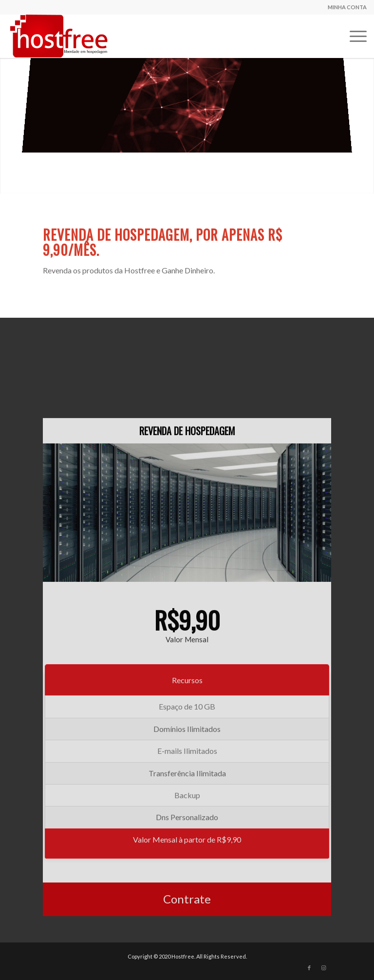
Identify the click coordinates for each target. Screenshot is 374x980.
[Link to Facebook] (309, 968)
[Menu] (353, 36)
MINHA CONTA (347, 7)
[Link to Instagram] (324, 968)
